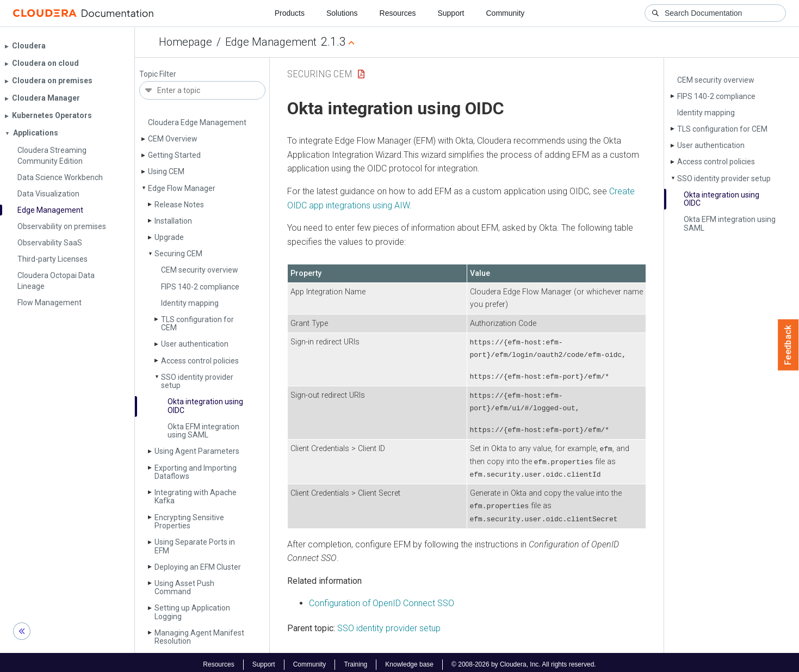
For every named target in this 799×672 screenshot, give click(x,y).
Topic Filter (158, 74)
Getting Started (174, 155)
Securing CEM (178, 254)
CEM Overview (173, 139)
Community (506, 13)
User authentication (195, 344)
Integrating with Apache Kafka (196, 497)
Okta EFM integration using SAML (203, 431)
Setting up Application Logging (192, 612)
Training (355, 660)
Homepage (185, 42)
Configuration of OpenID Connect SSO (382, 599)
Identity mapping (190, 303)
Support (451, 13)
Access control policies (200, 361)
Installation (173, 221)
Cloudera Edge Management (197, 122)
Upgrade (169, 237)
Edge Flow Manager (182, 188)
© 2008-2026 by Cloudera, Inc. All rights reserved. (524, 660)
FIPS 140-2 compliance (200, 287)
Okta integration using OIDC (205, 406)
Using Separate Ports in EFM (195, 546)
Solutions (342, 13)
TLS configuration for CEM (197, 323)
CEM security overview (200, 270)
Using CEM (166, 171)
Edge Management (271, 42)
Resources (398, 13)
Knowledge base (409, 660)
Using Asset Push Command (184, 587)
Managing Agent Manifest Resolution (199, 637)
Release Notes (179, 205)
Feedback (788, 345)
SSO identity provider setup (197, 381)
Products (290, 13)
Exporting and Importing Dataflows (196, 472)
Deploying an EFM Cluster (198, 567)
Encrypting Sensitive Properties (189, 522)
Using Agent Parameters (197, 451)
